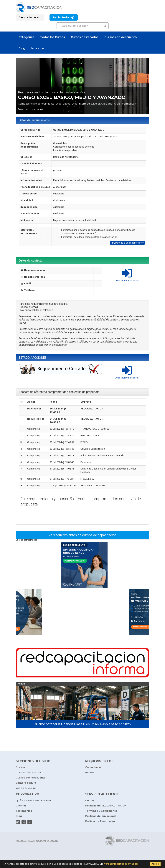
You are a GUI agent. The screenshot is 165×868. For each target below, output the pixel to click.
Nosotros (38, 48)
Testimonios (24, 811)
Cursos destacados (85, 37)
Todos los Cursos (52, 37)
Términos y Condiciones (101, 811)
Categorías (26, 37)
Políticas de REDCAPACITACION (106, 806)
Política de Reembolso (100, 821)
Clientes (21, 806)
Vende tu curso (26, 788)
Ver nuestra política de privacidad (121, 864)
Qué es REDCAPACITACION (33, 800)
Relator (90, 772)
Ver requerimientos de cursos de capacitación (82, 535)
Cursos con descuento (121, 37)
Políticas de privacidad (100, 816)
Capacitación (94, 767)
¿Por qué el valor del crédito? (127, 243)
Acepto (155, 864)
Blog (22, 48)
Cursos (20, 767)
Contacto (91, 800)
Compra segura (26, 783)
